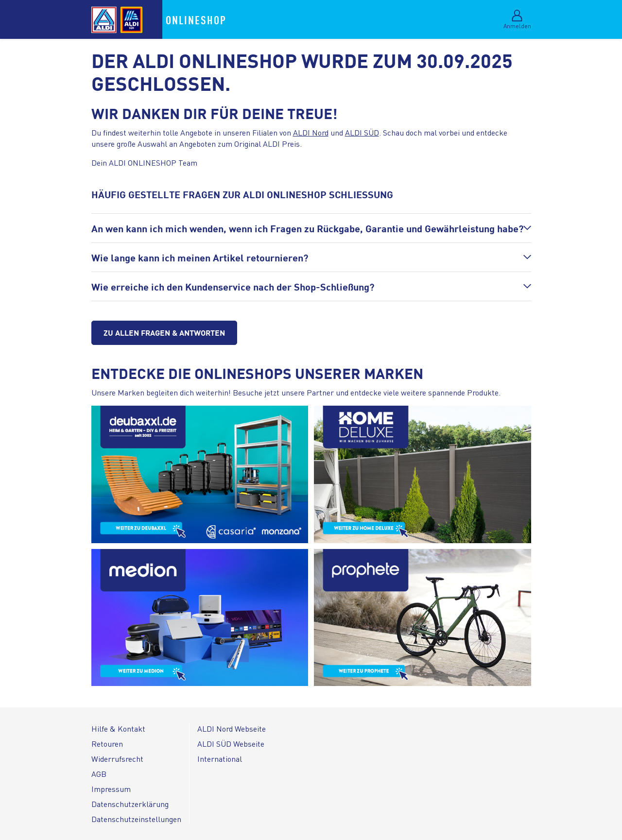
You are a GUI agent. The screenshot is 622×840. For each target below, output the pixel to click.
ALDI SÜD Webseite (231, 744)
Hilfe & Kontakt (118, 729)
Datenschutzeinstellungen (136, 819)
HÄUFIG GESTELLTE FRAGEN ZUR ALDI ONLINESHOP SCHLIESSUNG (242, 194)
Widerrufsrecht (117, 759)
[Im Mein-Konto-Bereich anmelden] (517, 22)
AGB (99, 774)
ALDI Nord (311, 132)
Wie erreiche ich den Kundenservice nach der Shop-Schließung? (233, 286)
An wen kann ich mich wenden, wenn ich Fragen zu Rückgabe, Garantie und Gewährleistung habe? (307, 228)
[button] (311, 228)
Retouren (107, 744)
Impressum (111, 789)
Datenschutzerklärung (130, 804)
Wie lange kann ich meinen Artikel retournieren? (200, 257)
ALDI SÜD (362, 132)
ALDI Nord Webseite (232, 729)
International (220, 759)
